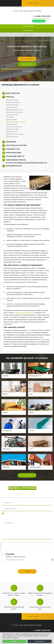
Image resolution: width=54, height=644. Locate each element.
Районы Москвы (14, 153)
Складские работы (15, 156)
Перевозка (11, 142)
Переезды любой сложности (24, 313)
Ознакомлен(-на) (20, 549)
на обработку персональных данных (25, 547)
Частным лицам (28, 26)
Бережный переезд (12, 105)
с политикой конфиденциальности (27, 549)
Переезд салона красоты (14, 127)
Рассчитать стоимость (27, 59)
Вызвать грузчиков (33, 3)
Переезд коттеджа (12, 129)
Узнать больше (40, 641)
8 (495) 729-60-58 (42, 16)
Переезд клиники (12, 124)
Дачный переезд (11, 107)
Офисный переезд (12, 100)
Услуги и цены (15, 40)
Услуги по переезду (28, 40)
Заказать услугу (27, 64)
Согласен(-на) (20, 547)
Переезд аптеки (11, 120)
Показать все (27, 475)
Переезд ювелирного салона (16, 122)
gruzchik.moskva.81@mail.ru (43, 18)
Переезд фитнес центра (14, 112)
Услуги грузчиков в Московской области (26, 163)
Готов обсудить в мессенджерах (14, 544)
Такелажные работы (16, 160)
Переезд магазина (12, 137)
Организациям (28, 31)
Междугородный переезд (14, 110)
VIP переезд (10, 117)
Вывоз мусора (13, 93)
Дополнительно (14, 166)
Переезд (10, 97)
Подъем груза (13, 149)
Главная (5, 40)
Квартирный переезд (13, 102)
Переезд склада (11, 132)
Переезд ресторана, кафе (15, 134)
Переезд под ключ (12, 115)
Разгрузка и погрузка (16, 146)
